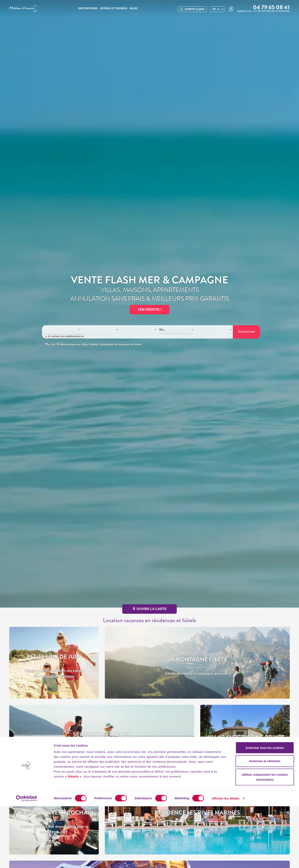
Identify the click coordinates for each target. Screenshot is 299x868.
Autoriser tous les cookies (265, 809)
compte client (192, 9)
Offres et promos (114, 8)
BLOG (134, 8)
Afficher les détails (226, 860)
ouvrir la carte (149, 609)
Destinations (88, 8)
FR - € (216, 9)
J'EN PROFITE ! (149, 310)
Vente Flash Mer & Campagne (149, 280)
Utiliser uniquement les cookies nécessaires (265, 839)
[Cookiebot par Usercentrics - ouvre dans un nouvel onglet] (27, 860)
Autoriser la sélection (265, 823)
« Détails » (73, 838)
